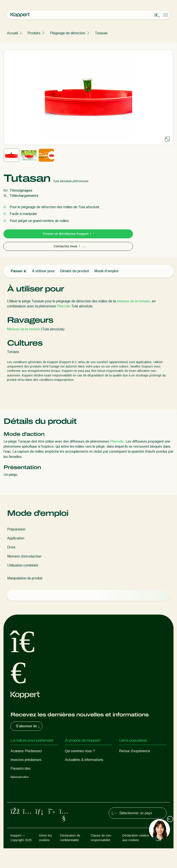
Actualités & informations (84, 760)
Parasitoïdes (21, 768)
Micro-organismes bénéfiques (33, 791)
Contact (71, 786)
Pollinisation (20, 809)
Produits (34, 33)
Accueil (12, 33)
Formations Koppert (80, 768)
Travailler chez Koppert (83, 777)
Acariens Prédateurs (26, 751)
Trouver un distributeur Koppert (68, 234)
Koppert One (129, 760)
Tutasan (101, 33)
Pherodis (64, 306)
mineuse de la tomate (133, 301)
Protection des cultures (28, 800)
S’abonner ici (28, 726)
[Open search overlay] (157, 15)
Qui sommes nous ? (80, 751)
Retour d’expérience (135, 751)
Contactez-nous (68, 246)
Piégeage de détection (68, 33)
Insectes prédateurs (26, 760)
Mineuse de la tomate (24, 329)
